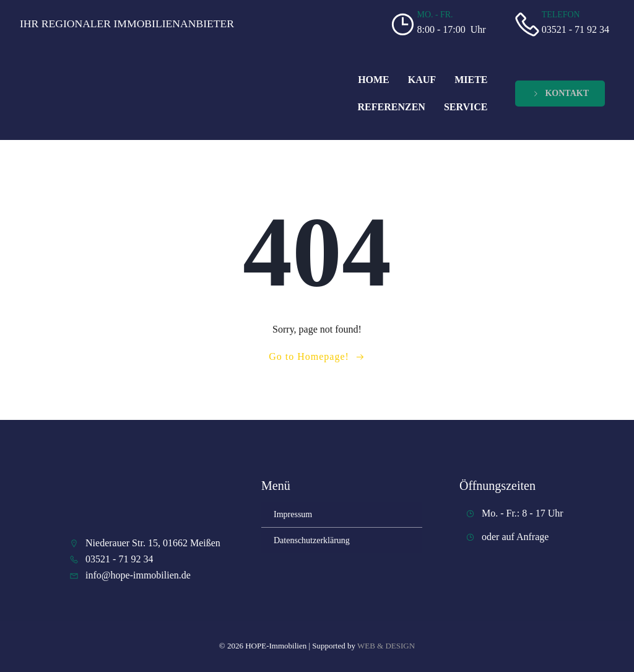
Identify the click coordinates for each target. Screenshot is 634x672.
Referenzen (392, 107)
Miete (471, 80)
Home (374, 80)
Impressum (293, 514)
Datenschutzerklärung (312, 540)
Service (466, 107)
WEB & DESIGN (386, 646)
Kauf (422, 80)
